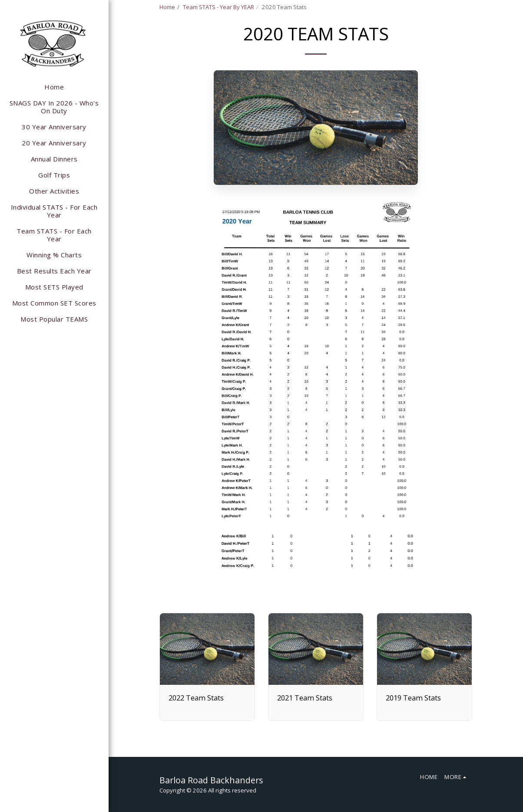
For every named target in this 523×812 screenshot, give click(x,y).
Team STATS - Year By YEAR (218, 7)
